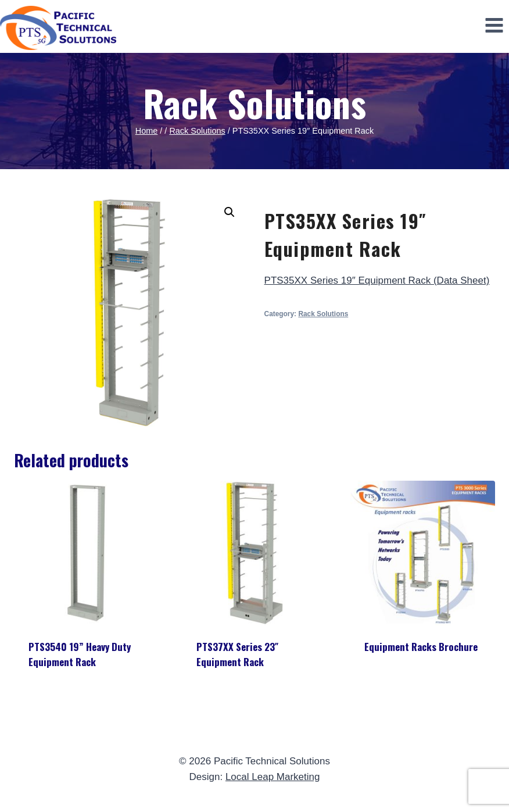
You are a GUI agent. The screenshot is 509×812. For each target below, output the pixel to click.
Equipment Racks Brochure (421, 647)
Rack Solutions (254, 103)
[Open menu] (494, 25)
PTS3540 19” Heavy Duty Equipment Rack (80, 654)
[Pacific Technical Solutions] (58, 28)
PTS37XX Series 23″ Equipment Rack (237, 654)
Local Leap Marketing (273, 777)
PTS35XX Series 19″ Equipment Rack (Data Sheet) (377, 280)
